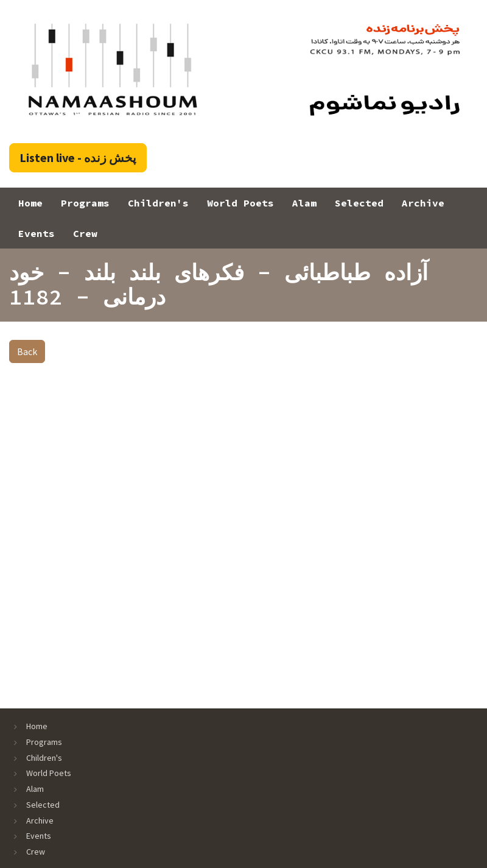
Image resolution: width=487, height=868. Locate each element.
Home (30, 203)
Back (27, 351)
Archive (423, 203)
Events (37, 233)
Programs (85, 203)
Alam (304, 203)
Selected (359, 203)
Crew (85, 233)
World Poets (240, 203)
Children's (158, 203)
